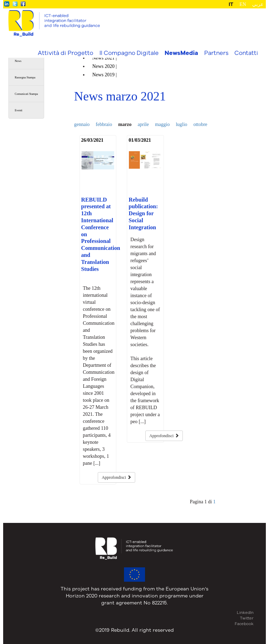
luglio (182, 124)
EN (243, 4)
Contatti (246, 53)
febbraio (104, 124)
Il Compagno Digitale (129, 53)
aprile (143, 124)
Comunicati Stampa (26, 94)
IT (231, 4)
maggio (162, 124)
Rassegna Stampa (25, 78)
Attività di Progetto (65, 53)
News (18, 61)
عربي (258, 4)
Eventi (19, 110)
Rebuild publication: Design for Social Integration (143, 214)
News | (105, 58)
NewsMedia (181, 53)
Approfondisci (116, 477)
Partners (216, 53)
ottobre (200, 124)
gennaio (82, 124)
